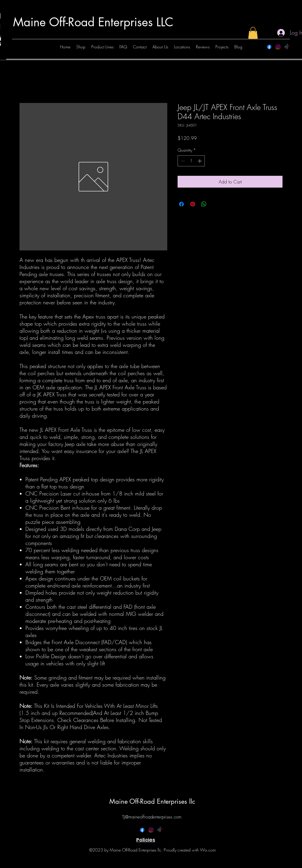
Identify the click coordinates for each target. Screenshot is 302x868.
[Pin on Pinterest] (193, 204)
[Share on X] (215, 204)
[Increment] (200, 161)
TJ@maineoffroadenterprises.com (152, 817)
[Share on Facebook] (181, 204)
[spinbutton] (191, 161)
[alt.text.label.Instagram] (278, 47)
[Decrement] (182, 161)
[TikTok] (287, 47)
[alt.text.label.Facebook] (269, 47)
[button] (253, 33)
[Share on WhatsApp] (204, 204)
